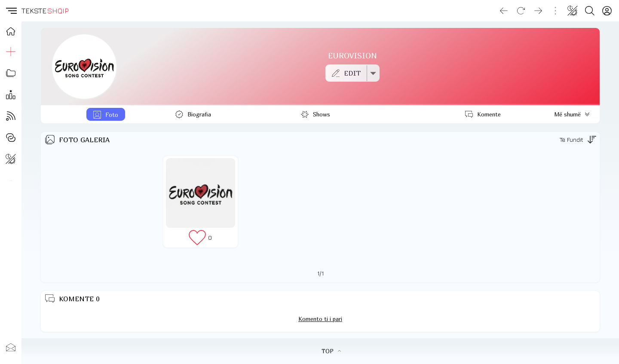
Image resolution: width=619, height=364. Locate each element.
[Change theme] (573, 11)
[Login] (607, 11)
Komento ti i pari (320, 319)
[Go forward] (538, 11)
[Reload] (521, 11)
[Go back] (504, 11)
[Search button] (590, 11)
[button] (11, 11)
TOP (331, 351)
